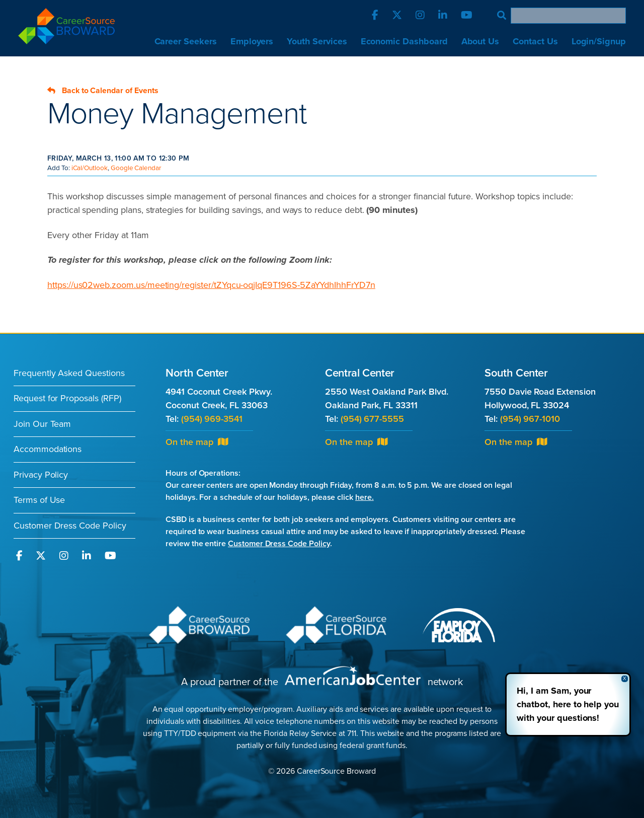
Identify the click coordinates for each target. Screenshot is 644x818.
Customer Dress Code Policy (70, 526)
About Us (480, 41)
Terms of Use (39, 500)
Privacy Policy (41, 475)
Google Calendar (136, 168)
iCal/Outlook (90, 168)
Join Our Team (42, 424)
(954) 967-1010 (530, 419)
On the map (197, 442)
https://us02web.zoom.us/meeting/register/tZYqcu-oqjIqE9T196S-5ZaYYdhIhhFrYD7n (211, 285)
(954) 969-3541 (212, 419)
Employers (252, 41)
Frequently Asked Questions (69, 373)
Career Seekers (186, 41)
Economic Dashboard (404, 41)
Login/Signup (599, 41)
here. (365, 497)
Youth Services (317, 41)
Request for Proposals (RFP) (67, 398)
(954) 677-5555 (372, 419)
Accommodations (48, 449)
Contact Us (535, 41)
